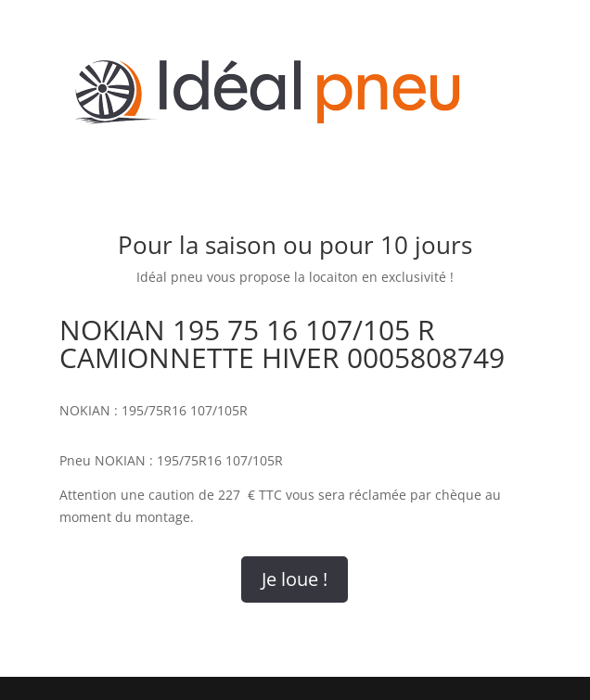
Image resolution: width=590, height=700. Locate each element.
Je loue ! (295, 579)
